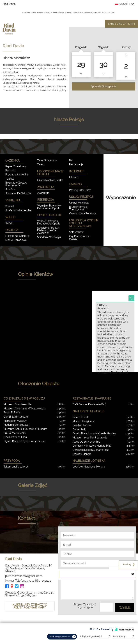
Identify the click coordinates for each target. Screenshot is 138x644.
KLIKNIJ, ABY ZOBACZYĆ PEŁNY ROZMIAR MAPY (30, 606)
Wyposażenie (58, 13)
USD (132, 4)
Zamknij (129, 564)
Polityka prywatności (95, 636)
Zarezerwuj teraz (121, 24)
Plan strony (124, 636)
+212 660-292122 (40, 581)
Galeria (102, 13)
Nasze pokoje (44, 13)
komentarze (71, 13)
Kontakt (111, 13)
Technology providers (63, 637)
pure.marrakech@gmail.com (24, 576)
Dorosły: (126, 47)
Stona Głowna (29, 13)
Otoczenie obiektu (88, 13)
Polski (121, 4)
